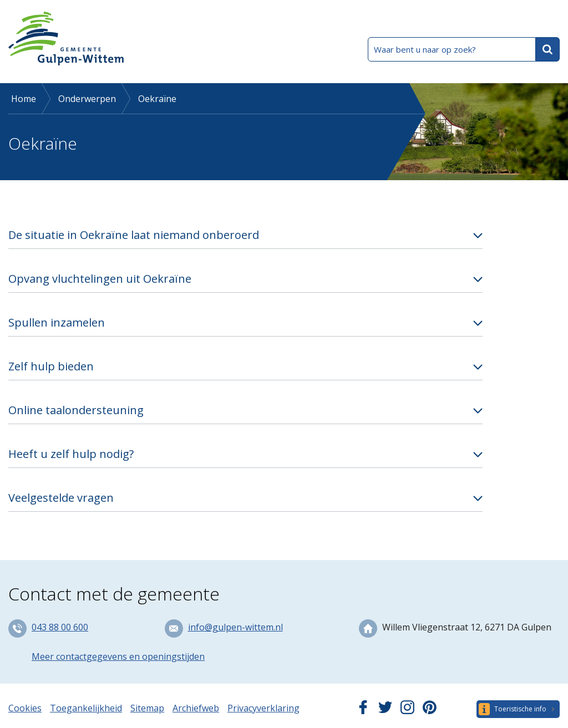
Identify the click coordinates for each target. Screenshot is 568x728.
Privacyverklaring (263, 708)
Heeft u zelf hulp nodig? (71, 454)
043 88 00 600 (60, 627)
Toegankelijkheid (86, 708)
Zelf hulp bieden (51, 366)
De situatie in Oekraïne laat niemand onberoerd (134, 235)
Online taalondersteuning (76, 410)
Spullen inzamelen (57, 322)
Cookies (25, 708)
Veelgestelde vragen (61, 498)
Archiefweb (196, 708)
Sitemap (147, 708)
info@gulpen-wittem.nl (235, 627)
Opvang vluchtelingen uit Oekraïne (100, 279)
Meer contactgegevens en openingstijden (118, 656)
